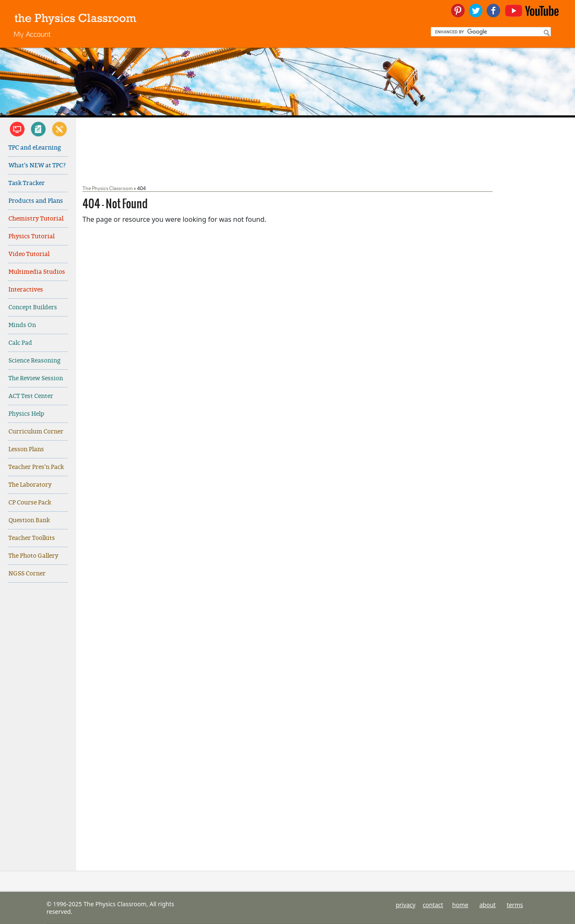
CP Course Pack (30, 503)
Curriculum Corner (36, 432)
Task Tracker (27, 183)
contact (433, 905)
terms (515, 905)
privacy (406, 905)
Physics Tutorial (31, 236)
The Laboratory (30, 485)
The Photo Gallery (33, 556)
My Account (32, 34)
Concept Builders (33, 307)
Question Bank (29, 520)
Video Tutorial (29, 254)
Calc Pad (20, 343)
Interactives (26, 290)
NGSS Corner (27, 574)
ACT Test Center (31, 396)
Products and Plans (36, 201)
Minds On (22, 325)
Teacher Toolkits (32, 538)
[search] (490, 32)
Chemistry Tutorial (36, 219)
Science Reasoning (34, 361)
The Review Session (36, 378)
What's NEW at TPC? (37, 165)
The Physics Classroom (108, 188)
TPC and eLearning (35, 148)
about (488, 905)
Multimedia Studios (37, 272)
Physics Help (26, 414)
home (460, 905)
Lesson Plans (26, 449)
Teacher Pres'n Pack (36, 467)
